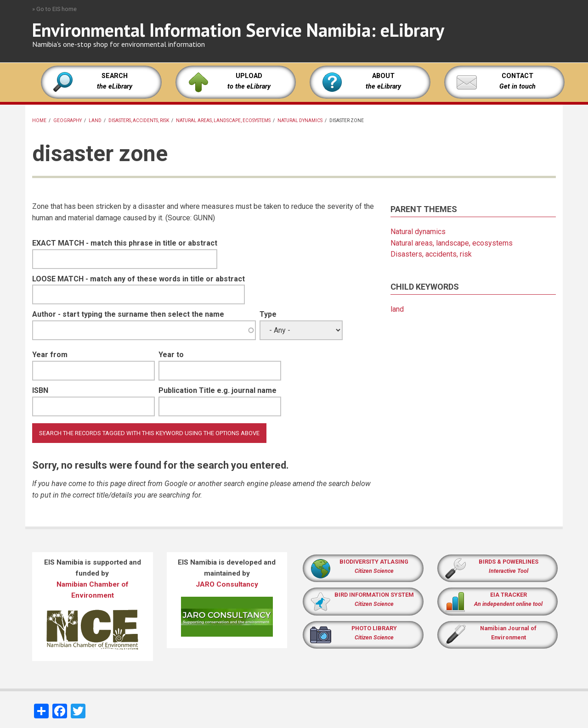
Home (39, 120)
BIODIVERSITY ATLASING (374, 562)
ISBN (40, 390)
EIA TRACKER (509, 595)
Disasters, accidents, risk (139, 120)
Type (268, 314)
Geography (68, 120)
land (95, 120)
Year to (171, 355)
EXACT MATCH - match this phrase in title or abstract (125, 243)
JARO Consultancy (227, 584)
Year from (50, 355)
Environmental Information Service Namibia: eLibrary (238, 30)
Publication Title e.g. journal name (218, 390)
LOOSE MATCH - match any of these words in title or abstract (139, 279)
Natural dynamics (300, 120)
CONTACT (517, 76)
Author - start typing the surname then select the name (128, 314)
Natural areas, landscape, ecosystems (223, 120)
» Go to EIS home (54, 9)
